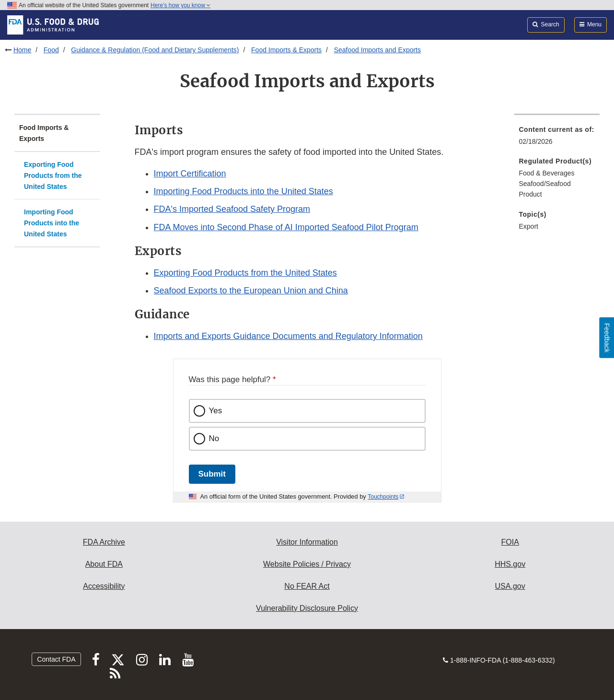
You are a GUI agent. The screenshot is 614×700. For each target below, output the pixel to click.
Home (22, 50)
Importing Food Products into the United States (52, 223)
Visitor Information (307, 542)
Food (51, 50)
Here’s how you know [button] (180, 5)
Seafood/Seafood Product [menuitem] (545, 189)
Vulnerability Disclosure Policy (307, 608)
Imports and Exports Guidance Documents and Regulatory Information (288, 336)
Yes (216, 411)
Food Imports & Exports (286, 50)
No (214, 438)
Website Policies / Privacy (307, 564)
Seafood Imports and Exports (377, 50)
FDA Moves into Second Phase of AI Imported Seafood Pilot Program (286, 227)
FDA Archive (104, 542)
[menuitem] (557, 138)
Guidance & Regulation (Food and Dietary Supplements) (155, 50)
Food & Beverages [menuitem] (547, 173)
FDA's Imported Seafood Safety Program (232, 209)
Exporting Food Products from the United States (53, 175)
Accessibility (104, 586)
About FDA (104, 564)
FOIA (510, 542)
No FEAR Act (307, 586)
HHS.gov (510, 564)
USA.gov (510, 586)
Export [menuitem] (529, 226)
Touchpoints (383, 497)
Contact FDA (56, 659)
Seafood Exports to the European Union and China (251, 291)
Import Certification (190, 174)
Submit (212, 474)
